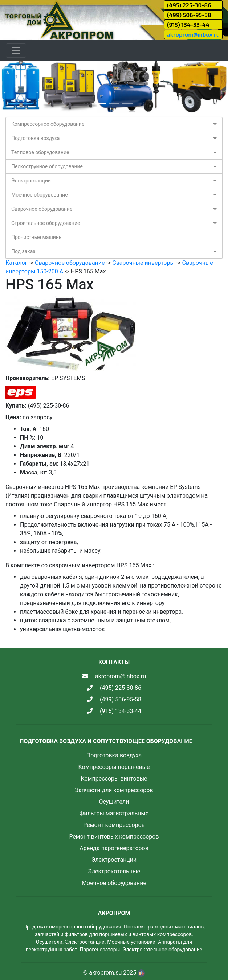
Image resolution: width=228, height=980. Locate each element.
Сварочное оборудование (42, 209)
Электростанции (31, 181)
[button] (17, 87)
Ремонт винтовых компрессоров (114, 837)
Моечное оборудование (40, 195)
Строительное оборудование (46, 223)
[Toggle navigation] (16, 50)
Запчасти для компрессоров (114, 790)
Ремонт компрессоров (114, 825)
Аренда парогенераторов (114, 848)
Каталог (16, 263)
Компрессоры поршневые (114, 767)
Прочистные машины (37, 237)
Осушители (114, 802)
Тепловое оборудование (40, 152)
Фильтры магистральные (114, 813)
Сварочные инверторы (143, 263)
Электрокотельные (114, 871)
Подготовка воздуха (35, 138)
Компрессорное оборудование (48, 124)
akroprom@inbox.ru (193, 34)
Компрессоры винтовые (114, 779)
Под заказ (23, 251)
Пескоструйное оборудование (47, 166)
